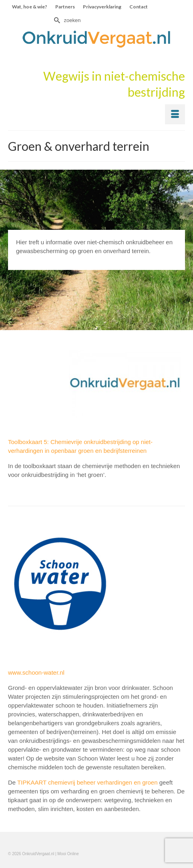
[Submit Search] (56, 20)
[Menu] (175, 114)
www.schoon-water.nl (36, 672)
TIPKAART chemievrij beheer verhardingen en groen (87, 782)
